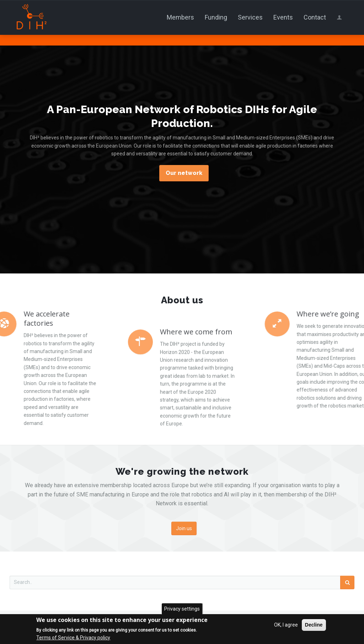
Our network (184, 173)
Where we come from (196, 384)
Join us (184, 528)
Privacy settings (182, 609)
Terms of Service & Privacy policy (73, 638)
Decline (314, 626)
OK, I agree (286, 626)
